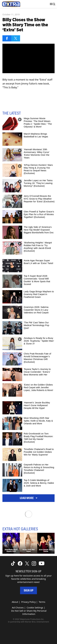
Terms (42, 602)
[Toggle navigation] (52, 4)
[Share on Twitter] (16, 38)
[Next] (52, 543)
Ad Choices (18, 607)
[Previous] (5, 543)
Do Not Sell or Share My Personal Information (29, 612)
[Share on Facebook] (7, 38)
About (15, 602)
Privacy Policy (28, 602)
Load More (29, 498)
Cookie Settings (35, 607)
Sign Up (28, 590)
